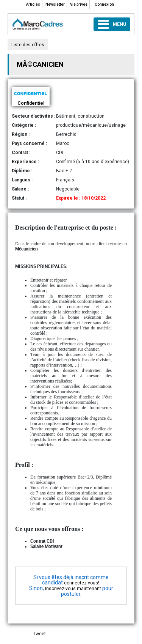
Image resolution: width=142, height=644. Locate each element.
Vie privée (79, 4)
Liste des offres (28, 45)
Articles (33, 4)
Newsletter (55, 4)
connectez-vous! (82, 583)
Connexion (104, 4)
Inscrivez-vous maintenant (73, 589)
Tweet (39, 634)
